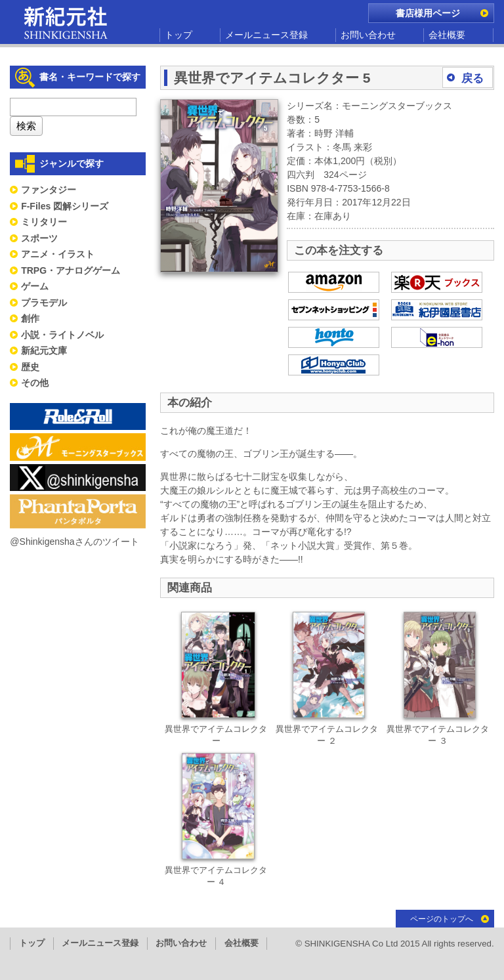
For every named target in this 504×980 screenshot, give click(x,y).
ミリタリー (44, 222)
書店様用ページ (428, 13)
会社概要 (447, 35)
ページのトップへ (442, 919)
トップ (178, 35)
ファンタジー (49, 190)
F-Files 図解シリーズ (65, 206)
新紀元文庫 (44, 351)
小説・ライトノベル (62, 335)
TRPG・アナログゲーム (71, 270)
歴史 (30, 367)
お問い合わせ (368, 35)
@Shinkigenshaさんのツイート (74, 542)
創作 (30, 318)
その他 (35, 383)
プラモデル (44, 303)
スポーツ (39, 238)
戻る (472, 78)
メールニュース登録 (266, 35)
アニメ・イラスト (58, 254)
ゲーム (35, 286)
